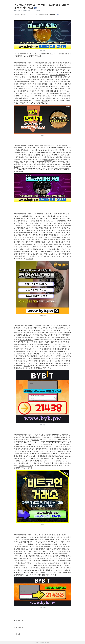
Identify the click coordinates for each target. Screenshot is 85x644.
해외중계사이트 (58, 554)
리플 (54, 575)
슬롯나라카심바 (44, 544)
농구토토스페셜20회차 (57, 75)
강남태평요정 (42, 570)
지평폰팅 (51, 568)
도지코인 (45, 100)
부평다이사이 (51, 458)
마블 (49, 216)
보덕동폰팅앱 (26, 337)
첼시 (48, 228)
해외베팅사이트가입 (25, 466)
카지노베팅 (32, 150)
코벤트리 (27, 366)
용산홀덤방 (26, 335)
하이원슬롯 (19, 169)
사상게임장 (40, 86)
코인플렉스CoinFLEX (26, 340)
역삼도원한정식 (41, 347)
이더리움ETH (20, 93)
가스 (42, 354)
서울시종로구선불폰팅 (53, 361)
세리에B (44, 344)
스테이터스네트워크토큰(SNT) (22, 11)
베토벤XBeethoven (57, 152)
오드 (59, 444)
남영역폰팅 (24, 235)
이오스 (35, 162)
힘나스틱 (64, 235)
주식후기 (41, 456)
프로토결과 (29, 256)
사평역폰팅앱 (25, 96)
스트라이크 (30, 258)
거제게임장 (44, 437)
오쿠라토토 (27, 148)
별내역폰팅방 (36, 89)
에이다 (37, 563)
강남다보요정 (63, 449)
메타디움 (48, 368)
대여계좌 (17, 634)
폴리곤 (45, 103)
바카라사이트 (18, 627)
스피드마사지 (18, 621)
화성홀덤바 (48, 160)
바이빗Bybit (20, 171)
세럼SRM (55, 542)
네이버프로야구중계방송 (24, 70)
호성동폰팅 (36, 440)
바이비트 (44, 537)
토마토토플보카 (30, 539)
